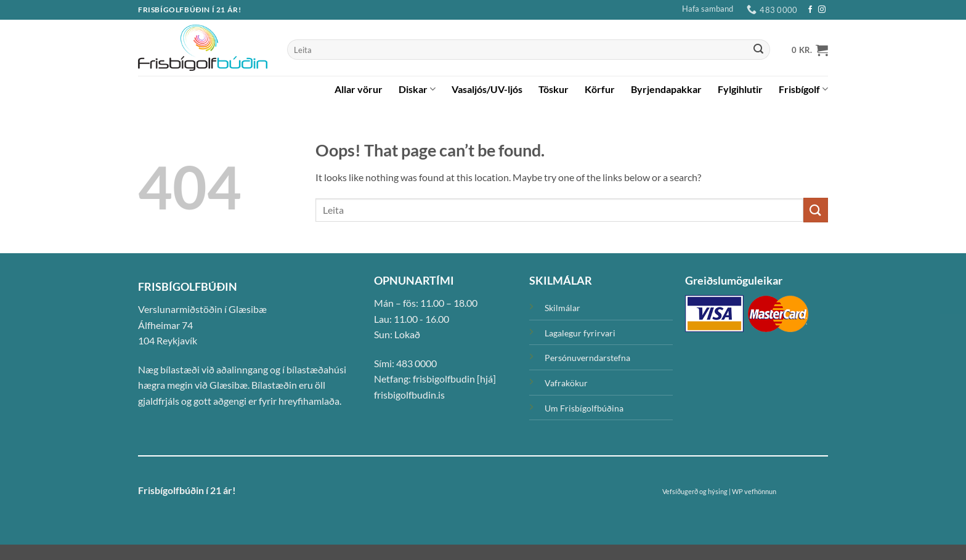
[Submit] (758, 50)
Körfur (600, 89)
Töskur (554, 89)
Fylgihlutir (740, 89)
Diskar (417, 89)
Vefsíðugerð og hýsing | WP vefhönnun (719, 491)
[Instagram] (822, 10)
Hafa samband (708, 9)
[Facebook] (810, 10)
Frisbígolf (803, 89)
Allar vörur (359, 89)
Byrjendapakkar (666, 89)
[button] (810, 50)
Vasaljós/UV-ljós (487, 89)
